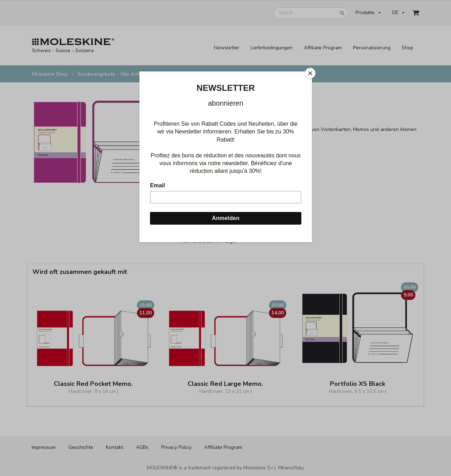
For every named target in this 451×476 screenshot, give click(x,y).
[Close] (310, 73)
